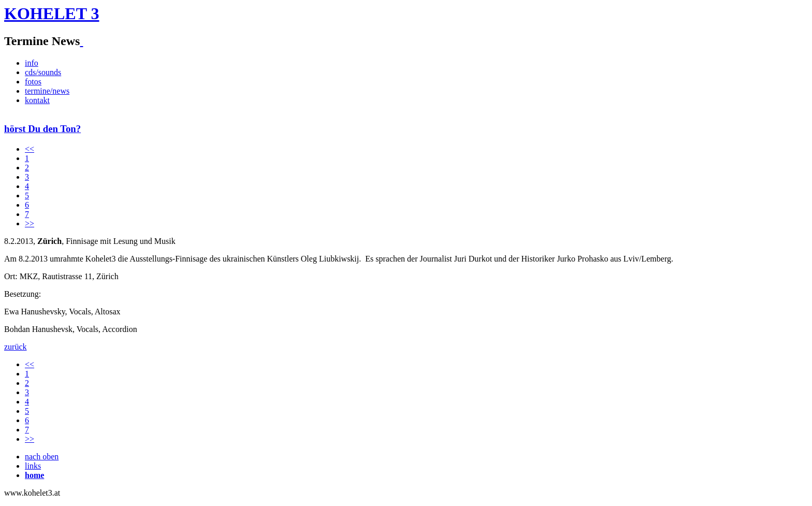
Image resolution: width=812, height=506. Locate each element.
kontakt (37, 100)
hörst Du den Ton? (42, 129)
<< (30, 149)
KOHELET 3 (52, 13)
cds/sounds (43, 72)
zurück (16, 347)
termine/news (47, 91)
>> (30, 223)
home (34, 475)
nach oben (42, 457)
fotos (33, 82)
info (32, 63)
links (33, 466)
